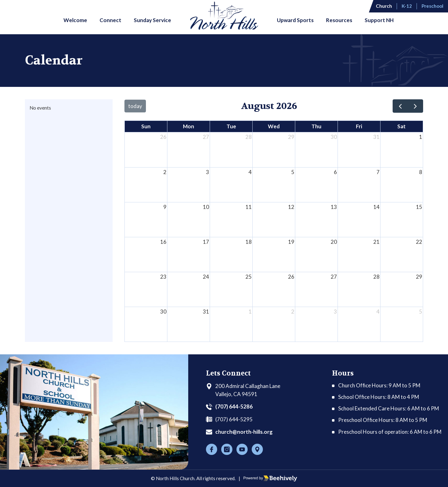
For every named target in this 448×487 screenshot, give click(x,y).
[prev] (400, 106)
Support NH (379, 20)
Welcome (75, 20)
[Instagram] (227, 449)
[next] (415, 106)
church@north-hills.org (244, 432)
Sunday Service (152, 20)
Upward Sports (295, 20)
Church (384, 6)
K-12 (407, 6)
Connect (110, 20)
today (135, 106)
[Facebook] (212, 449)
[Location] (257, 449)
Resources (339, 20)
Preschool (432, 6)
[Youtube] (242, 449)
